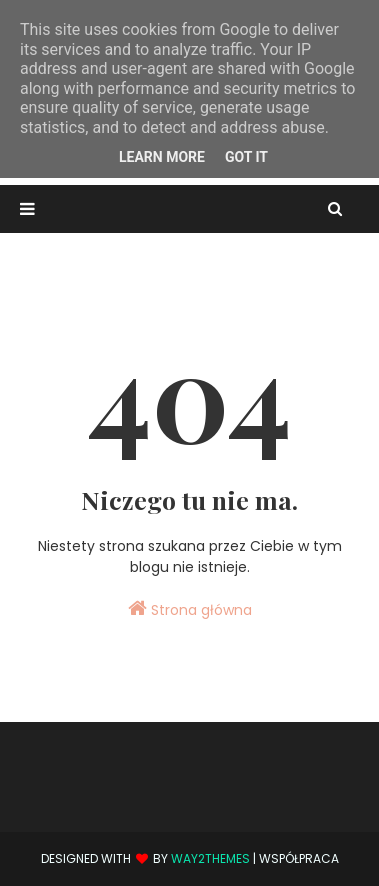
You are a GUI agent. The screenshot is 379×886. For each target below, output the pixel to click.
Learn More (162, 157)
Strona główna (190, 609)
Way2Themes (210, 858)
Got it (246, 157)
